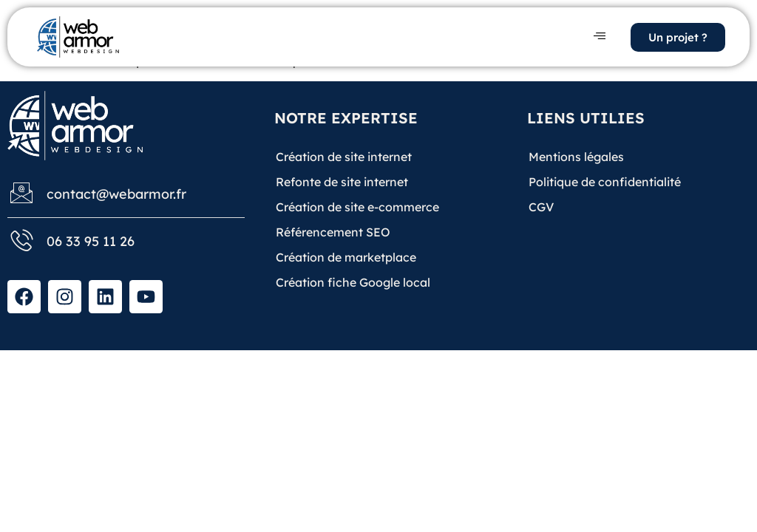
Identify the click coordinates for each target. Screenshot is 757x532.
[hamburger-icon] (599, 37)
